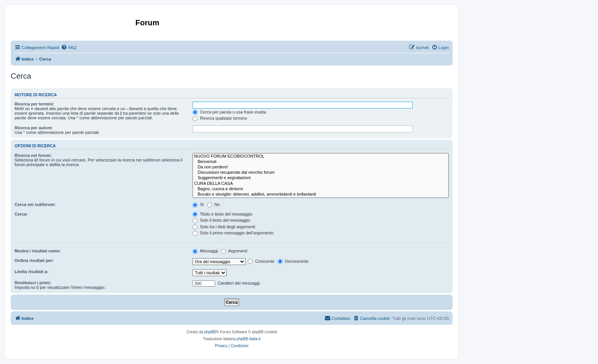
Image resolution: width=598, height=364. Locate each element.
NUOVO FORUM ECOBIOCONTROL (321, 156)
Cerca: (21, 214)
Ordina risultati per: (34, 260)
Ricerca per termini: (34, 104)
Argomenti (234, 251)
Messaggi (205, 251)
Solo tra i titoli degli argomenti (224, 227)
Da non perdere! (321, 167)
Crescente (261, 261)
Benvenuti (321, 162)
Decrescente (293, 261)
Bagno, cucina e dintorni (321, 189)
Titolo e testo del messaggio (222, 214)
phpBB (210, 332)
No (213, 204)
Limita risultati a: (31, 272)
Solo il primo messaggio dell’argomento (233, 233)
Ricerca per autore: (34, 128)
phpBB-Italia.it (249, 339)
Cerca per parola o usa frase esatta (229, 112)
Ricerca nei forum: (33, 155)
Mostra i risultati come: (38, 251)
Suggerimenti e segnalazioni (321, 178)
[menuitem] (69, 48)
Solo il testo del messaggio (221, 220)
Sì (198, 204)
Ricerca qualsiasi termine (220, 118)
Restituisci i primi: (33, 283)
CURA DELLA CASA (321, 184)
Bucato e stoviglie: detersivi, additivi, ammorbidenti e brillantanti (321, 194)
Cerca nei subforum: (35, 204)
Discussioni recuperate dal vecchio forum (321, 173)
